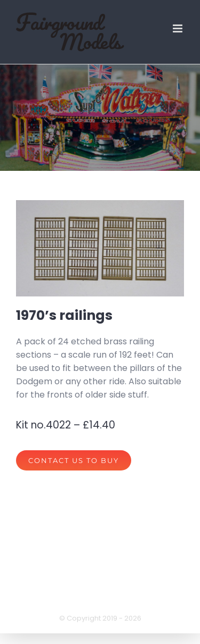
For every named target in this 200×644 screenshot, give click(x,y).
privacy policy (51, 595)
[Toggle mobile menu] (178, 28)
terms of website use (135, 595)
